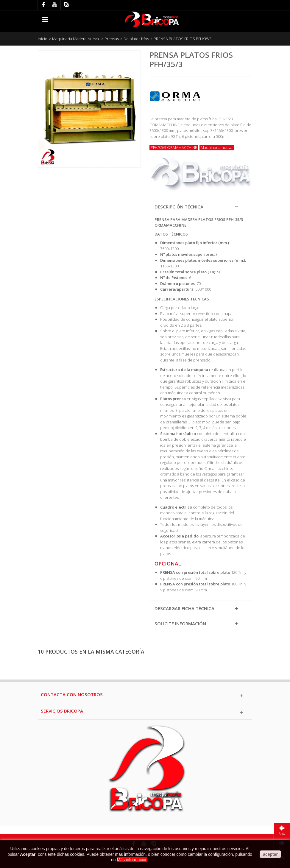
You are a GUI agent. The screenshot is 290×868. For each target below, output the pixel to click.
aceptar (270, 854)
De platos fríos (136, 39)
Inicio (43, 39)
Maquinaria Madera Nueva (76, 39)
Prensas (112, 39)
